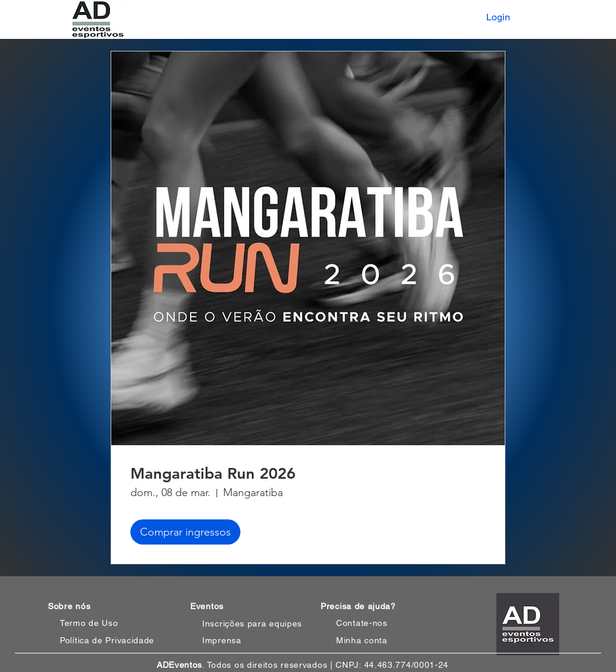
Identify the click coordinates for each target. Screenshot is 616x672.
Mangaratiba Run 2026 (213, 474)
